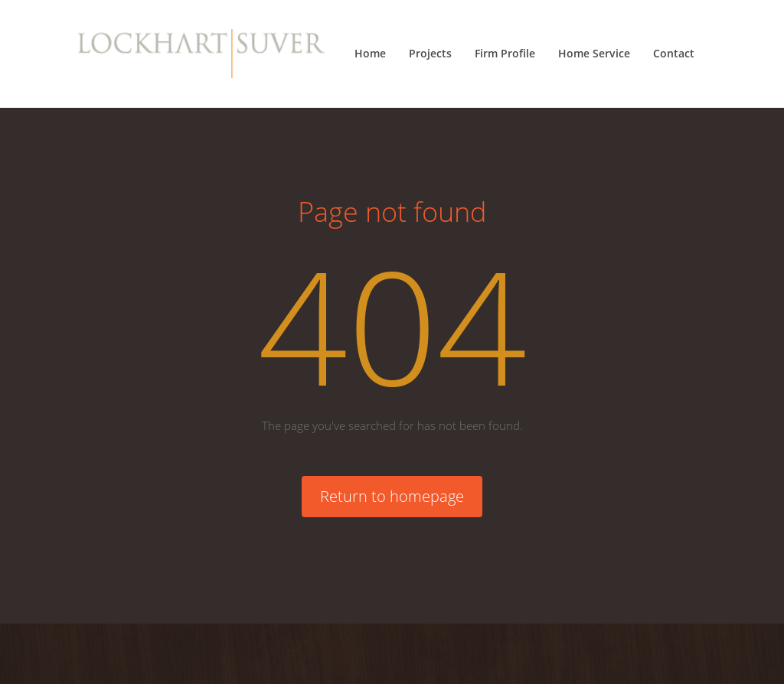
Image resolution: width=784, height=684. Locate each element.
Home (370, 53)
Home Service (594, 53)
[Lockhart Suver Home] (201, 54)
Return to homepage (392, 496)
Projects (430, 53)
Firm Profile (505, 53)
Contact (674, 53)
